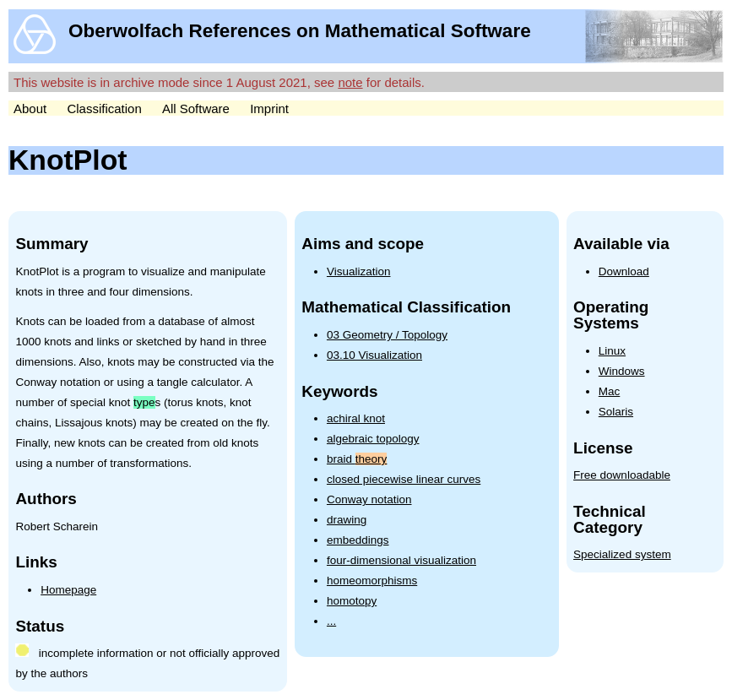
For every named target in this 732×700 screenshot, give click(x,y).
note (350, 82)
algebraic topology (373, 439)
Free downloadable (622, 475)
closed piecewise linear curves (404, 479)
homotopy (352, 601)
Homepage (68, 590)
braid (357, 459)
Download (624, 271)
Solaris (616, 412)
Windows (622, 371)
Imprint (269, 109)
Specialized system (622, 554)
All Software (196, 109)
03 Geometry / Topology (387, 335)
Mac (610, 391)
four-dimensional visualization (401, 560)
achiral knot (356, 418)
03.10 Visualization (374, 355)
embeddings (358, 540)
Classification (104, 109)
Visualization (359, 271)
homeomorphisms (372, 581)
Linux (612, 351)
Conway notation (369, 499)
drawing (347, 520)
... (331, 621)
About (30, 109)
